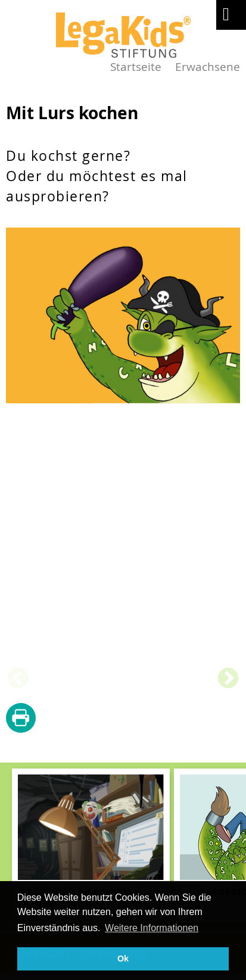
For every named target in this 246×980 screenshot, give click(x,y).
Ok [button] (123, 959)
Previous (18, 679)
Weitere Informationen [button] (152, 928)
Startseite (136, 66)
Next (228, 679)
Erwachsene (208, 66)
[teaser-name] (91, 846)
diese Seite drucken (21, 718)
